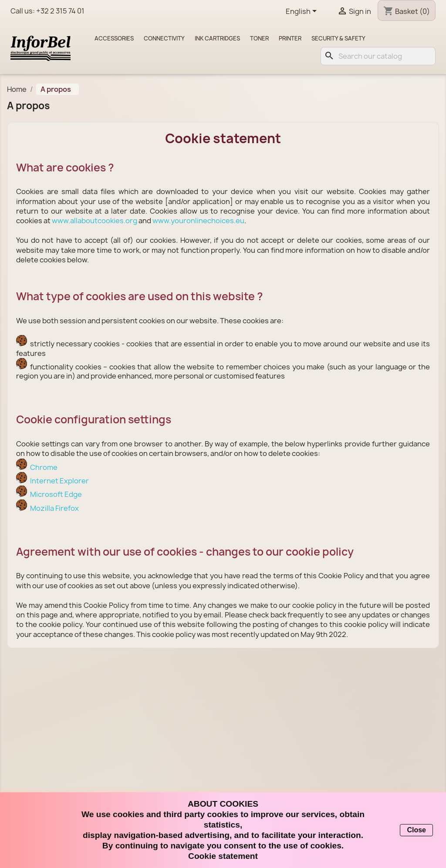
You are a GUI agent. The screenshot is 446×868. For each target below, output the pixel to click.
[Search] (378, 56)
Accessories (114, 38)
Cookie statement (223, 856)
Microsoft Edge (56, 494)
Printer (290, 38)
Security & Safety (338, 38)
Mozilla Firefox (54, 508)
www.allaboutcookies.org (95, 221)
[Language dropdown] (303, 12)
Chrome (44, 467)
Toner (259, 38)
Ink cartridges (217, 38)
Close (416, 830)
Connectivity (164, 38)
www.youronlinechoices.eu (198, 221)
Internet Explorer (59, 481)
